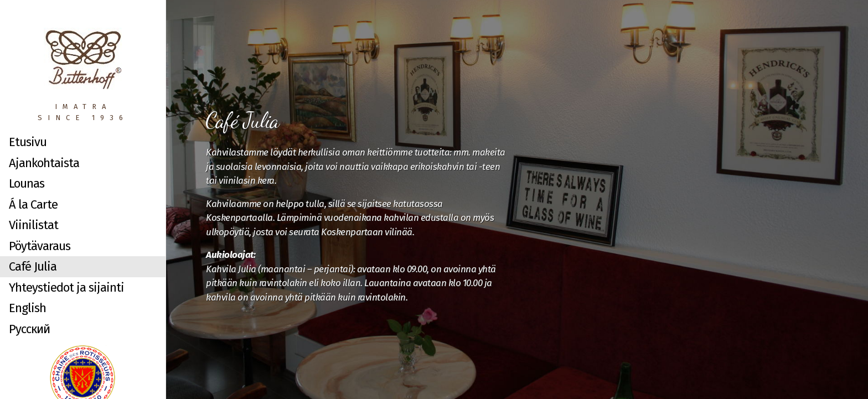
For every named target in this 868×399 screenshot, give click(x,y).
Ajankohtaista (44, 163)
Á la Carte (33, 204)
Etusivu (28, 142)
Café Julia (33, 266)
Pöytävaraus (40, 246)
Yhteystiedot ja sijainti (66, 287)
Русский (29, 329)
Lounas (27, 183)
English (27, 308)
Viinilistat (33, 225)
